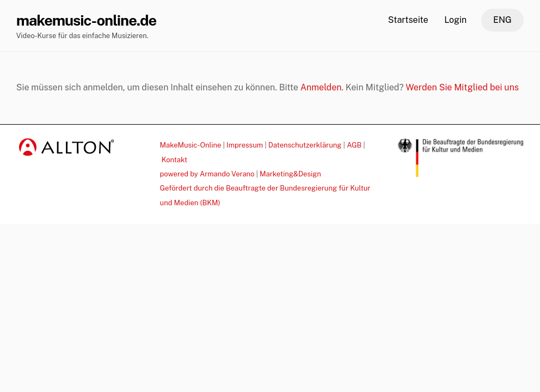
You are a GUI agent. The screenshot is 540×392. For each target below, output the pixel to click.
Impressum (245, 145)
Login (455, 20)
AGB (354, 145)
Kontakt (174, 160)
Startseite (408, 20)
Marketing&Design (290, 174)
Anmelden (321, 87)
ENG (502, 20)
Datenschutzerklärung (305, 145)
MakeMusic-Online (191, 145)
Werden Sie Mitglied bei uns (462, 87)
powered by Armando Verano (207, 174)
